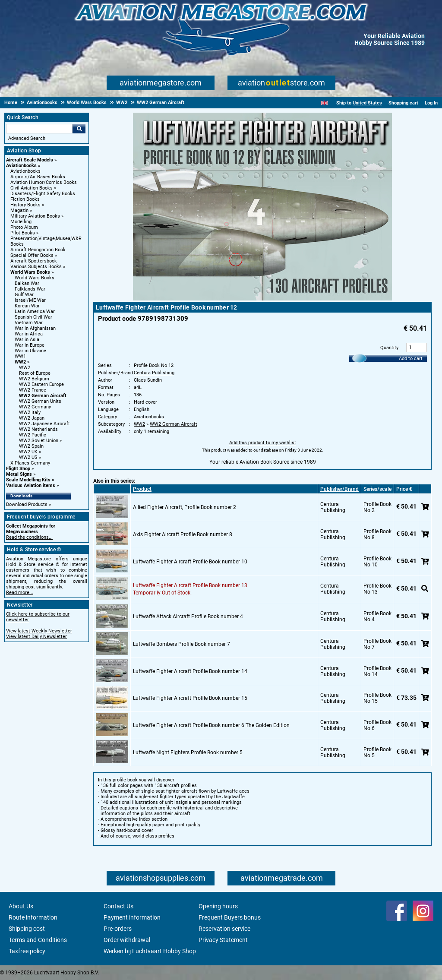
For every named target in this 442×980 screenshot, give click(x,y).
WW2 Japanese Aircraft (44, 424)
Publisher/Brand (339, 489)
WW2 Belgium (34, 379)
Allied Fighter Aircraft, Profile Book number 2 (185, 507)
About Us (21, 906)
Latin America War (35, 311)
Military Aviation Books (35, 216)
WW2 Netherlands (38, 429)
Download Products (27, 504)
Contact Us (118, 906)
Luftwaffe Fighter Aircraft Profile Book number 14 (190, 671)
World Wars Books (30, 272)
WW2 (20, 362)
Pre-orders (118, 929)
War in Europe (30, 345)
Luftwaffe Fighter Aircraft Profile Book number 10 (190, 562)
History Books (25, 205)
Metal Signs (19, 474)
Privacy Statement (223, 940)
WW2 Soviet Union (39, 441)
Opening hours (218, 906)
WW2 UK (28, 452)
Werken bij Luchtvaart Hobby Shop (150, 951)
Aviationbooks (21, 166)
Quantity (389, 348)
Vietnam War (29, 323)
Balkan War (27, 283)
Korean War (27, 306)
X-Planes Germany (30, 463)
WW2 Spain (31, 446)
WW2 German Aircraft (43, 396)
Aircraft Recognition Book (38, 250)
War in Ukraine (30, 351)
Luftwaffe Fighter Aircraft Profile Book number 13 (190, 585)
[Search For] (39, 129)
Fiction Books (25, 199)
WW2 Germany (35, 407)
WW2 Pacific (33, 435)
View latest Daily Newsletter (36, 637)
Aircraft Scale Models (30, 160)
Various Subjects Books (36, 267)
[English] (324, 103)
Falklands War (30, 289)
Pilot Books (23, 233)
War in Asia (27, 340)
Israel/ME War (30, 300)
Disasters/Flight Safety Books (43, 194)
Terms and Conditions (38, 940)
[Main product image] (262, 299)
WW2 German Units (40, 401)
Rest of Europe (35, 373)
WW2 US (28, 457)
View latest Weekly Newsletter (39, 631)
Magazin (19, 210)
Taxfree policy (27, 951)
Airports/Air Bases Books (38, 177)
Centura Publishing (154, 373)
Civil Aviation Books (32, 188)
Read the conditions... (29, 537)
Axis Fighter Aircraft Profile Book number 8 (183, 534)
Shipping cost (27, 929)
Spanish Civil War (33, 317)
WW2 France (33, 390)
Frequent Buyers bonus (230, 917)
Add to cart (411, 359)
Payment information (132, 917)
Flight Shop (18, 469)
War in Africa (29, 334)
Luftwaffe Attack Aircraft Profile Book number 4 (188, 616)
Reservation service (224, 929)
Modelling (21, 222)
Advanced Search (27, 138)
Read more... (20, 593)
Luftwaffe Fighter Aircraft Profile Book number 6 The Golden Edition (211, 725)
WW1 (20, 356)
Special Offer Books (32, 255)
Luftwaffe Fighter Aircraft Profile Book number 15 (190, 698)
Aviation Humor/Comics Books (44, 182)
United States (367, 103)
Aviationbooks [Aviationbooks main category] (25, 171)
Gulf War (24, 295)
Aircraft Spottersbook (34, 261)
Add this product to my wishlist (263, 443)
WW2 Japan (32, 418)
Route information (33, 917)
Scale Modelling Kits (28, 480)
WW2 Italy (30, 413)
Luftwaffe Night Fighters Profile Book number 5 (188, 752)
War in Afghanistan (35, 328)
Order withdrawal (127, 940)
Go (79, 129)
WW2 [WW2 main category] (25, 368)
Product (142, 489)
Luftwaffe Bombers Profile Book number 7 (182, 644)
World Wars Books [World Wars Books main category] (35, 278)
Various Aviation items (31, 485)
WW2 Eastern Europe (41, 384)
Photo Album (24, 227)
